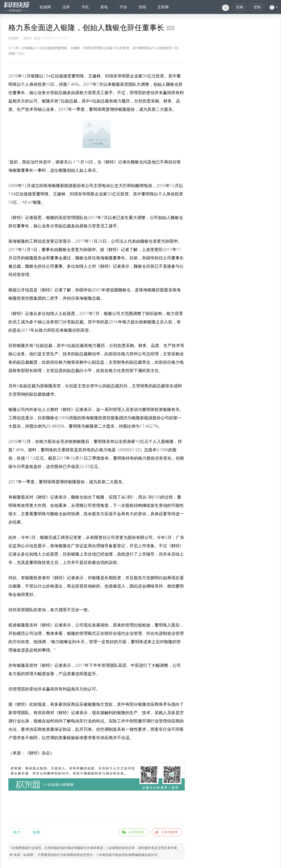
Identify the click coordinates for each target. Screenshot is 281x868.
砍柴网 (45, 7)
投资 (160, 76)
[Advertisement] (97, 807)
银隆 (36, 832)
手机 (85, 7)
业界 (66, 7)
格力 (17, 832)
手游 (123, 7)
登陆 (257, 7)
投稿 (240, 7)
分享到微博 (169, 832)
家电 (104, 7)
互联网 (163, 7)
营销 (142, 7)
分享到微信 (136, 832)
